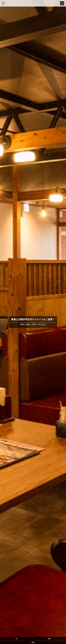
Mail (49, 639)
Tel (16, 639)
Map (33, 642)
